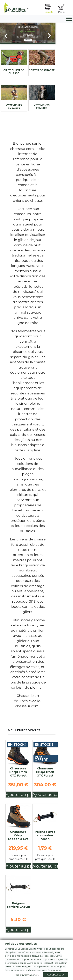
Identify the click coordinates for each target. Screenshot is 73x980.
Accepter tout (56, 975)
